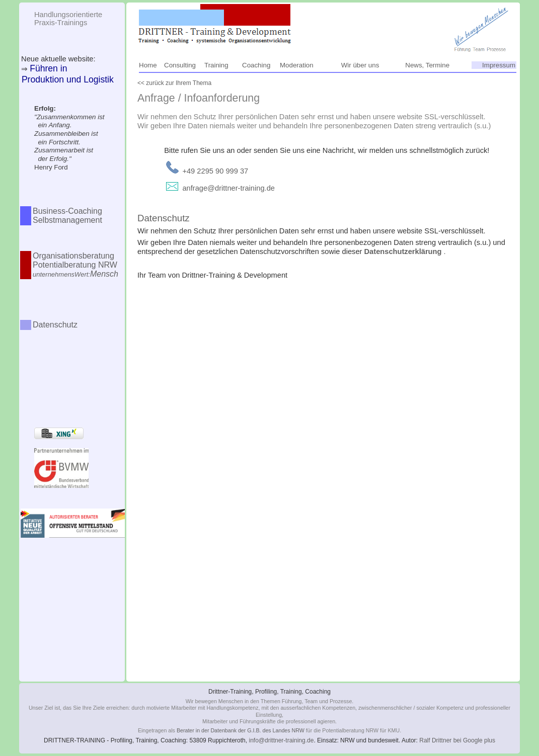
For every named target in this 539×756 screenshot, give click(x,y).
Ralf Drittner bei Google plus (457, 740)
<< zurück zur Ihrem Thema (174, 83)
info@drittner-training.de (281, 740)
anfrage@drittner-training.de (228, 188)
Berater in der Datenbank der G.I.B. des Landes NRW (241, 730)
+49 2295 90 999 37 (215, 171)
